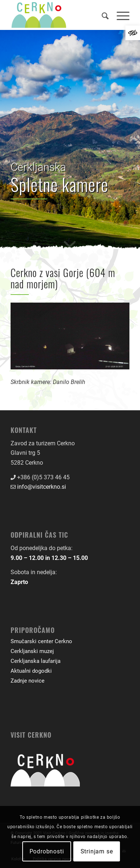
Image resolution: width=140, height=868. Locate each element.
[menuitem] (102, 15)
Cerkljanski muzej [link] (32, 651)
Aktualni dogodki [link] (31, 671)
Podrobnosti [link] (47, 851)
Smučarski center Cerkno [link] (41, 641)
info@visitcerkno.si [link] (42, 487)
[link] (133, 33)
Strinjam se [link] (97, 851)
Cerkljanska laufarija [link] (36, 661)
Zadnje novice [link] (28, 681)
